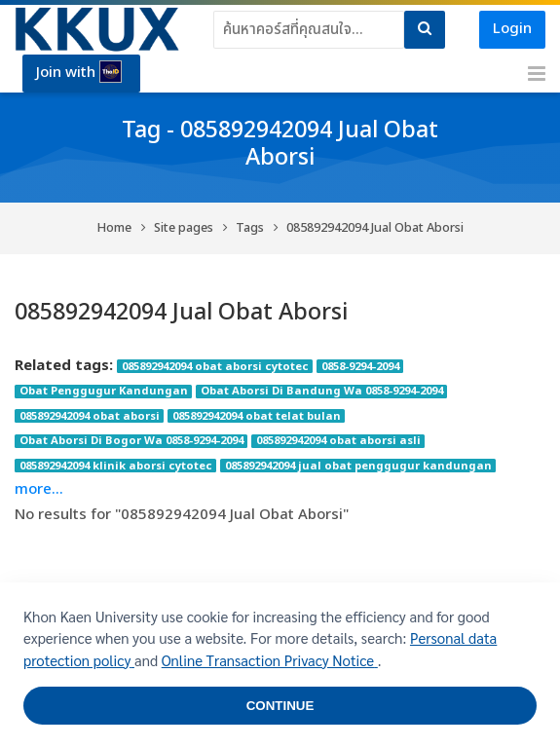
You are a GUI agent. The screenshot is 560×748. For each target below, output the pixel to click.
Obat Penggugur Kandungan (104, 392)
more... (39, 489)
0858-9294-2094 (360, 366)
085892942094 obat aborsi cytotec (215, 366)
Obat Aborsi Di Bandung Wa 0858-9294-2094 (322, 392)
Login (512, 29)
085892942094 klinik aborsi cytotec (116, 466)
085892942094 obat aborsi (90, 416)
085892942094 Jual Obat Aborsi (375, 228)
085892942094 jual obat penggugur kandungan (358, 466)
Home (114, 228)
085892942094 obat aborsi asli (338, 441)
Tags (250, 228)
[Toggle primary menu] (537, 74)
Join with (79, 72)
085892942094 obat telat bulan (257, 416)
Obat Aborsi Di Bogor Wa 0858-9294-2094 (131, 441)
